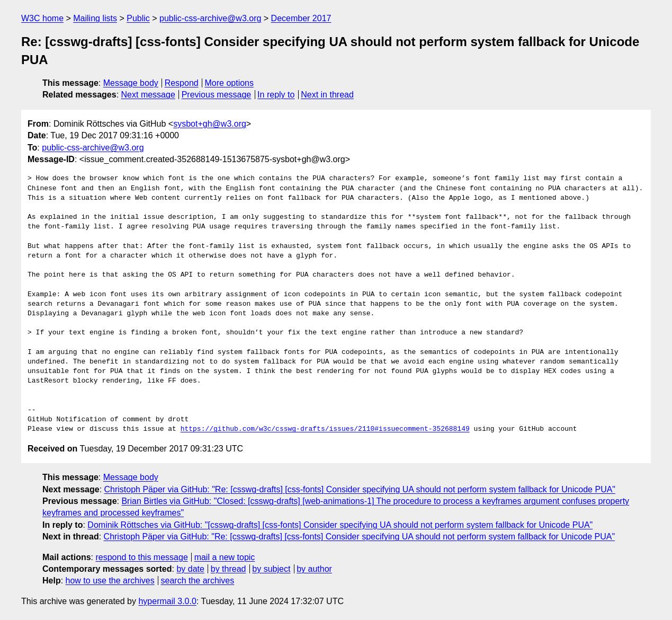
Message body (131, 83)
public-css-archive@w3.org (210, 18)
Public (138, 18)
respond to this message (141, 557)
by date (190, 569)
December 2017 (301, 18)
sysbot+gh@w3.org (210, 124)
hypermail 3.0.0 (167, 601)
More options (230, 83)
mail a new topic (225, 557)
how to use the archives (110, 581)
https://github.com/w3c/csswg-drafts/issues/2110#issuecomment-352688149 (325, 429)
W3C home (42, 18)
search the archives (198, 581)
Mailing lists (95, 18)
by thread (229, 569)
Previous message (217, 95)
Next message (148, 95)
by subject (271, 569)
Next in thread (327, 95)
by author (314, 569)
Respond (182, 83)
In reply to (276, 95)
